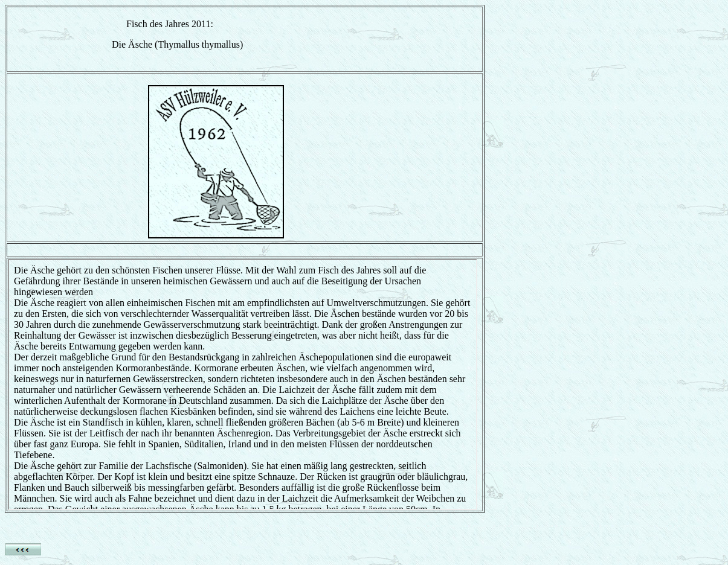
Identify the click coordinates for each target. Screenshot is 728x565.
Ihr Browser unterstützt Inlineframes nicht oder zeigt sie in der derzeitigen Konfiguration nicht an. (243, 385)
